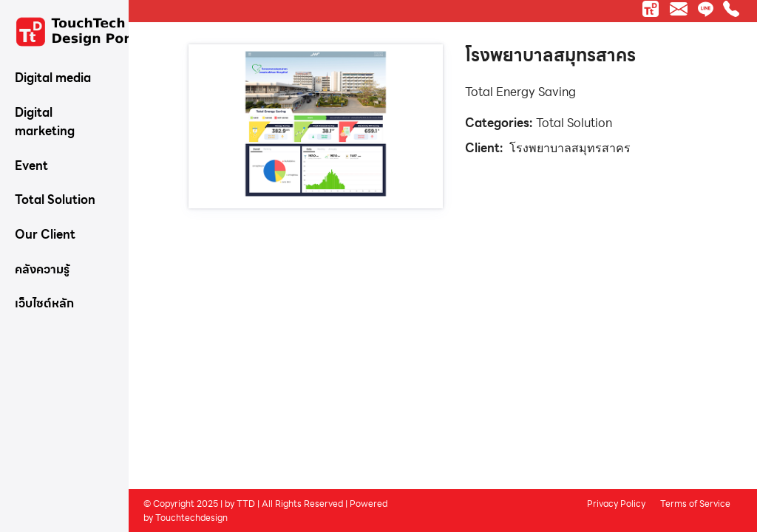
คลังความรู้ (42, 269)
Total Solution (55, 200)
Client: (484, 148)
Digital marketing (45, 122)
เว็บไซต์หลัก (44, 303)
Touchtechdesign (191, 517)
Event (31, 166)
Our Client (45, 235)
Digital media (53, 78)
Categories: (499, 123)
